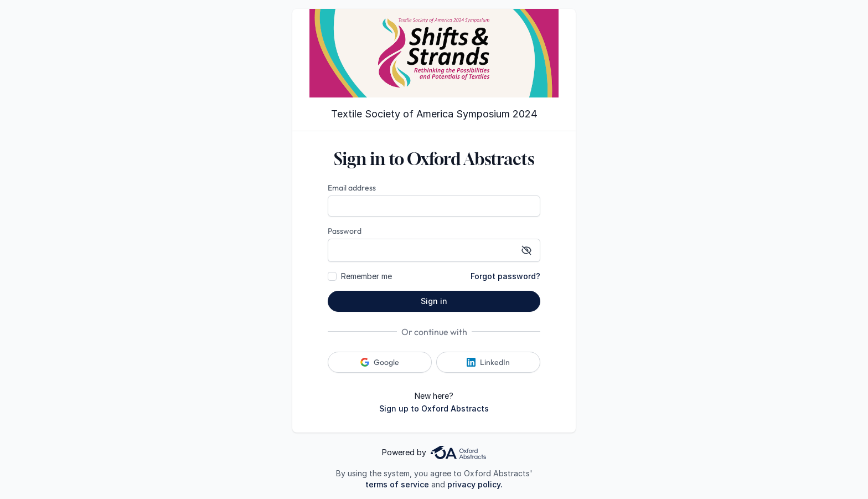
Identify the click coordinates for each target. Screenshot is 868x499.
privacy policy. (475, 484)
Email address (352, 188)
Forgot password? (505, 276)
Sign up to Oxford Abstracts (434, 408)
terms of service (397, 484)
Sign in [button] (434, 301)
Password (345, 231)
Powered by (434, 452)
